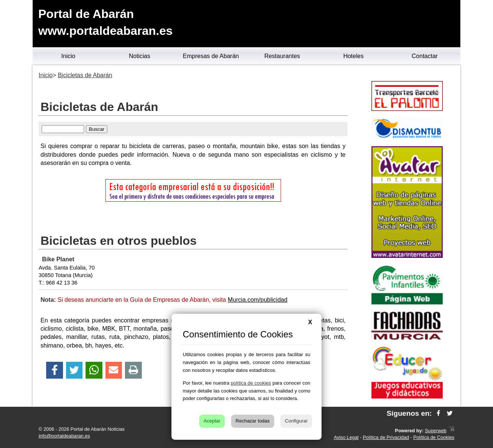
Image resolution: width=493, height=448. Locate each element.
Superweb (436, 431)
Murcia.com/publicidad (258, 300)
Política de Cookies (434, 437)
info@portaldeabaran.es (64, 436)
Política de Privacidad (386, 437)
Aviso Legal (346, 437)
